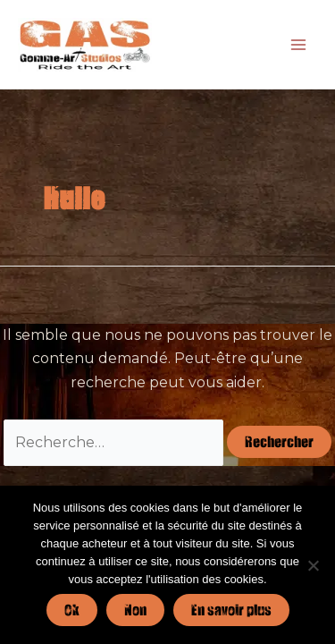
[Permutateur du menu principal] (298, 44)
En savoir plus (231, 610)
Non (135, 610)
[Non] (313, 565)
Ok (72, 610)
